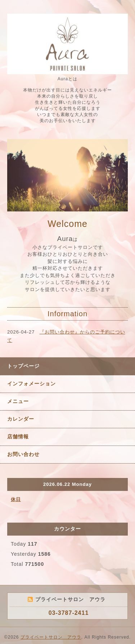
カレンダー (21, 419)
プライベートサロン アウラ (51, 637)
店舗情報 (18, 437)
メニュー (18, 401)
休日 (16, 499)
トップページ (23, 366)
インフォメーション (31, 384)
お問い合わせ (23, 454)
